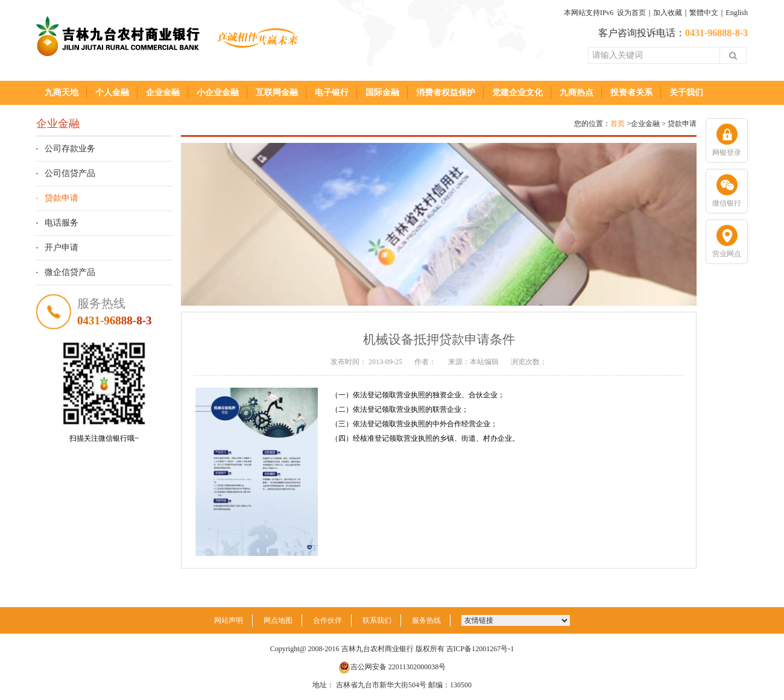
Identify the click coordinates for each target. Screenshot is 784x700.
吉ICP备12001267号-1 (480, 649)
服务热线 (426, 620)
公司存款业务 (70, 149)
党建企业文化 (517, 93)
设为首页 (631, 13)
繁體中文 (704, 13)
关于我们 (686, 93)
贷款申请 (62, 198)
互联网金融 (277, 93)
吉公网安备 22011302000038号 (392, 667)
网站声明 (229, 620)
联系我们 (377, 620)
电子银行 (332, 93)
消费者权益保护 (446, 93)
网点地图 (278, 620)
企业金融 (163, 93)
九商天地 (62, 93)
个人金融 (112, 93)
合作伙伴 (327, 620)
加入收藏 (668, 13)
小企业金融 (218, 93)
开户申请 (62, 248)
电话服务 (62, 223)
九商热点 (577, 93)
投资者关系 (631, 93)
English (737, 13)
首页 (618, 124)
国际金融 (382, 93)
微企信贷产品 (70, 272)
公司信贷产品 (70, 173)
